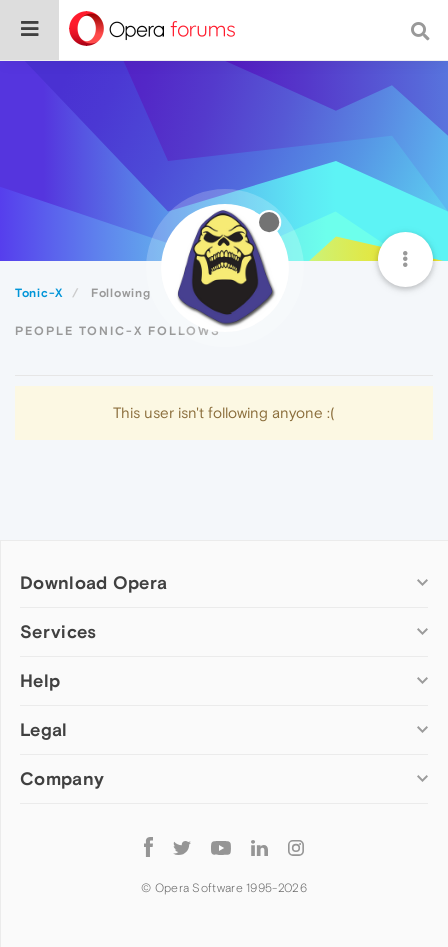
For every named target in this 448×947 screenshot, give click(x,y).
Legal (44, 729)
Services (58, 631)
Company (62, 778)
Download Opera (93, 582)
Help (40, 680)
